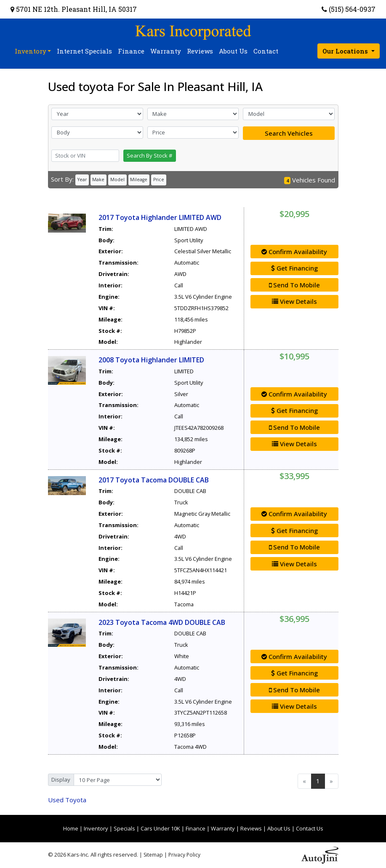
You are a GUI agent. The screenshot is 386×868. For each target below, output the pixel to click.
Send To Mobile (294, 285)
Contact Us (310, 828)
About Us (279, 828)
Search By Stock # (149, 155)
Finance (196, 828)
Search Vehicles (289, 133)
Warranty (223, 828)
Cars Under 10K (160, 828)
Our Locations (346, 51)
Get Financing (294, 268)
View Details (294, 301)
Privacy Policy (184, 855)
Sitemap (153, 855)
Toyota (67, 800)
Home (71, 828)
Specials (124, 828)
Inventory (96, 828)
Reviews (251, 828)
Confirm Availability (294, 252)
